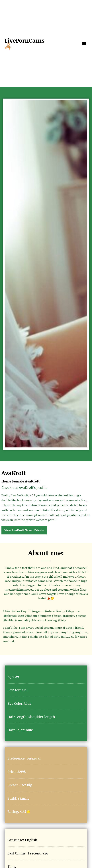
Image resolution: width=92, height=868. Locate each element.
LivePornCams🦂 (24, 43)
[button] (84, 43)
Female (18, 481)
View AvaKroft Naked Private (24, 530)
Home (6, 481)
